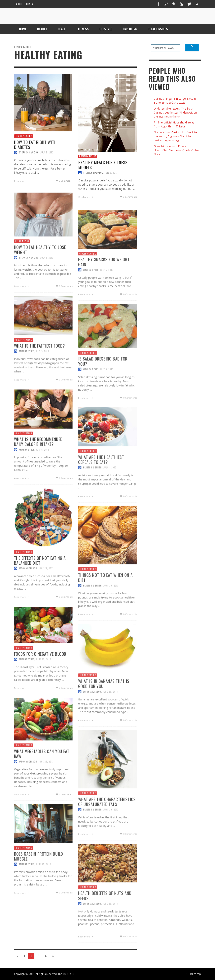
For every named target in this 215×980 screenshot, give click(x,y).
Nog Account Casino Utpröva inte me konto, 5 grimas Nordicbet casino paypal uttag (175, 136)
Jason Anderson (91, 708)
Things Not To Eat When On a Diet (105, 594)
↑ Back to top (194, 974)
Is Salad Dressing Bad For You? (103, 377)
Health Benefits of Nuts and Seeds (105, 911)
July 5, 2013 (47, 152)
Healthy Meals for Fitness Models (103, 165)
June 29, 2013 (111, 602)
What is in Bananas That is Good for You (104, 700)
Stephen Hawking (29, 152)
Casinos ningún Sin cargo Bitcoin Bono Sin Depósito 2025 (175, 101)
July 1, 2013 (110, 484)
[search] (163, 48)
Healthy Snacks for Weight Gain (104, 278)
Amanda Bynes (90, 286)
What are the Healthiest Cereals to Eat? (101, 476)
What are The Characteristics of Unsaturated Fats (107, 818)
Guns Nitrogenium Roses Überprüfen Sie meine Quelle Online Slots (177, 150)
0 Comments (64, 181)
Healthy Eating (24, 136)
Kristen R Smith (92, 484)
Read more (22, 181)
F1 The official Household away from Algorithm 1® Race (174, 124)
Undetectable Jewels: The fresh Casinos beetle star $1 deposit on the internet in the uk (175, 112)
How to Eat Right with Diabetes (35, 144)
